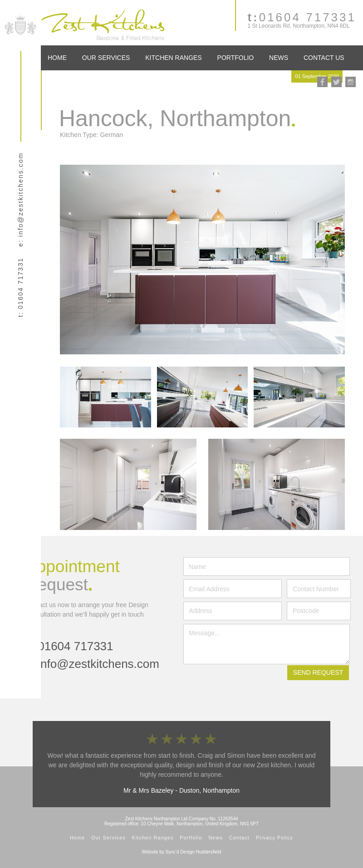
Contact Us (324, 58)
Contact (239, 838)
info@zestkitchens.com (98, 664)
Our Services (106, 58)
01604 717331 (302, 17)
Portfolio (236, 58)
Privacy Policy (275, 838)
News (279, 58)
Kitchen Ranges (173, 58)
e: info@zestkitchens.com (20, 200)
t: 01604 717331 (20, 287)
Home (57, 58)
